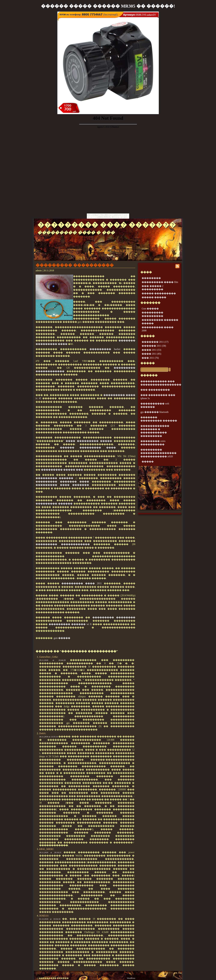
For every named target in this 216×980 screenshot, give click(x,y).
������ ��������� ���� (88, 448)
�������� (151, 278)
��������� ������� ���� (62, 482)
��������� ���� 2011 (82, 583)
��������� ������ (54, 478)
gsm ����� (62, 638)
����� (148, 363)
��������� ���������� (75, 265)
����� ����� (154, 297)
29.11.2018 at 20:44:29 (52, 660)
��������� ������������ (63, 544)
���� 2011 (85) (151, 354)
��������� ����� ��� (62, 470)
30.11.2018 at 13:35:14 (49, 737)
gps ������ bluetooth (154, 412)
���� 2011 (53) (151, 350)
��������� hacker (105, 349)
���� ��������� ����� (89, 441)
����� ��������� (159, 293)
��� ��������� (155, 390)
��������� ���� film (160, 282)
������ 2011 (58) (154, 346)
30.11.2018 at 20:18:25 (50, 852)
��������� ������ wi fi (70, 624)
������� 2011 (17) (155, 342)
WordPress (131, 978)
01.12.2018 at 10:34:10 (50, 919)
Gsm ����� (150, 309)
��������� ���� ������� (107, 225)
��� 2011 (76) (150, 358)
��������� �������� (114, 617)
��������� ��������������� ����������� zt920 (158, 453)
